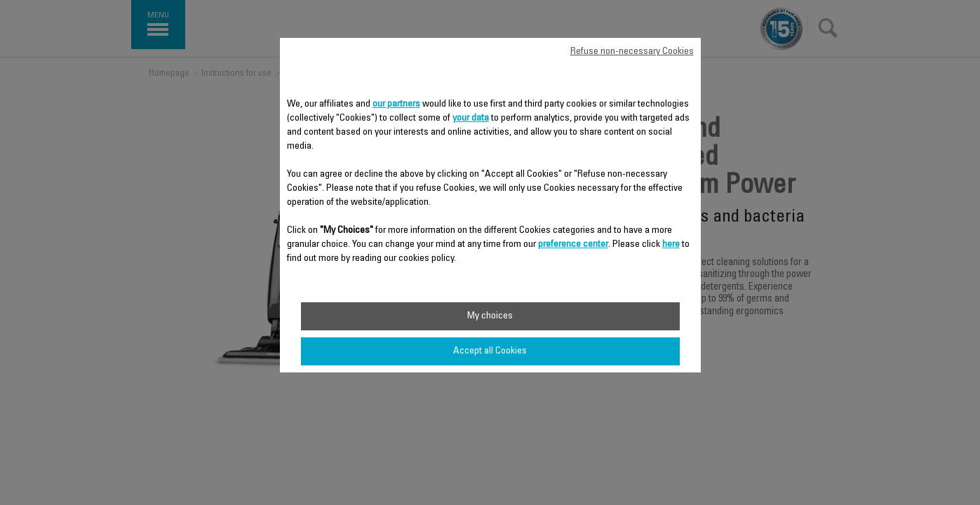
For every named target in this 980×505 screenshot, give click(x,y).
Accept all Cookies (490, 351)
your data (471, 119)
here (671, 245)
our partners (396, 105)
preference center (573, 245)
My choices (490, 316)
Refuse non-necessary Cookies (632, 52)
